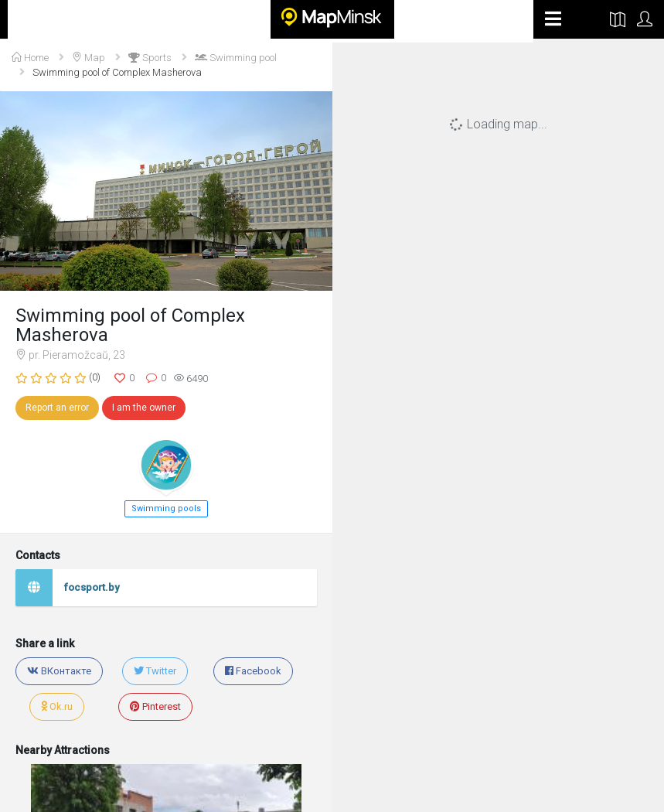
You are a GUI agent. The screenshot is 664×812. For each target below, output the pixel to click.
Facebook (253, 671)
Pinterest (155, 706)
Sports (150, 58)
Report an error (57, 408)
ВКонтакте (59, 671)
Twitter (155, 671)
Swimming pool (236, 58)
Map (89, 58)
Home (30, 58)
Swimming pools (166, 508)
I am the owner (144, 408)
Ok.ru (57, 706)
